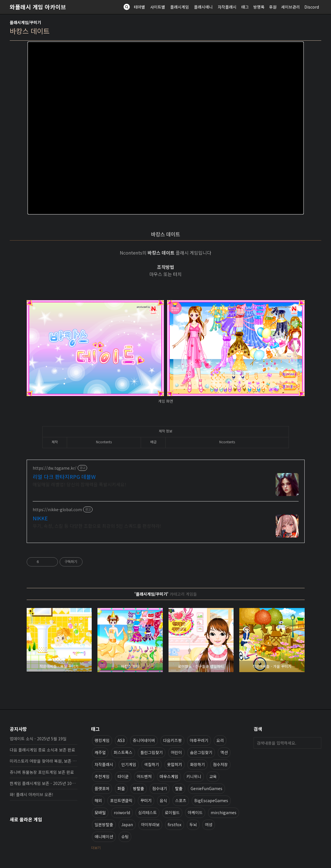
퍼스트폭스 (123, 752)
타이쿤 (123, 776)
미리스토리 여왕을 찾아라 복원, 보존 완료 (44, 761)
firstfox (175, 824)
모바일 (100, 812)
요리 (220, 740)
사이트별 (158, 7)
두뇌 (193, 824)
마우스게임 (169, 776)
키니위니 (194, 776)
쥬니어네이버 (144, 740)
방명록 (259, 7)
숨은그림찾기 (201, 752)
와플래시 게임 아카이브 (38, 7)
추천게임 (102, 776)
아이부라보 (150, 824)
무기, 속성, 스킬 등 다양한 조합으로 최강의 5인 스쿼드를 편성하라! (97, 526)
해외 (98, 800)
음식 (163, 800)
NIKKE (40, 518)
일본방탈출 (104, 824)
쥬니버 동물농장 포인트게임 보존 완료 (42, 772)
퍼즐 (121, 788)
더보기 (96, 848)
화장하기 (197, 764)
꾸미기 (146, 800)
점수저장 (220, 764)
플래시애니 (203, 7)
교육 (213, 776)
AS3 (121, 740)
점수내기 (160, 788)
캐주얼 (100, 752)
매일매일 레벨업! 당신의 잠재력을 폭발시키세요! (79, 484)
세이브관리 (290, 7)
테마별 (139, 7)
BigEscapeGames (211, 800)
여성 (209, 824)
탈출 (179, 788)
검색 (316, 743)
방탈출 (139, 788)
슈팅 (125, 836)
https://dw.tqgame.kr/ (55, 468)
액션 (224, 752)
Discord (312, 7)
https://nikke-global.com (57, 510)
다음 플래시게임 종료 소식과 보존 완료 (42, 750)
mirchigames (224, 812)
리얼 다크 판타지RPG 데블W (64, 477)
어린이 (176, 752)
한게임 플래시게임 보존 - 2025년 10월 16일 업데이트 (44, 783)
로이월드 (172, 812)
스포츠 (181, 800)
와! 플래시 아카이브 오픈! (32, 794)
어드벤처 (144, 776)
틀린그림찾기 (152, 752)
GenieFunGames (206, 788)
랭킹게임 (102, 740)
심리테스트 (147, 812)
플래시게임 (180, 7)
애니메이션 (104, 836)
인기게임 (129, 764)
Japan (127, 824)
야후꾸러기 (199, 740)
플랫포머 (102, 788)
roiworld (122, 812)
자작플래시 (227, 7)
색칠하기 (152, 764)
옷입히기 (175, 764)
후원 (273, 7)
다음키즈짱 (172, 740)
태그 (245, 7)
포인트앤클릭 (121, 800)
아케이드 (195, 812)
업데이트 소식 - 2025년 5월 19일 (38, 739)
